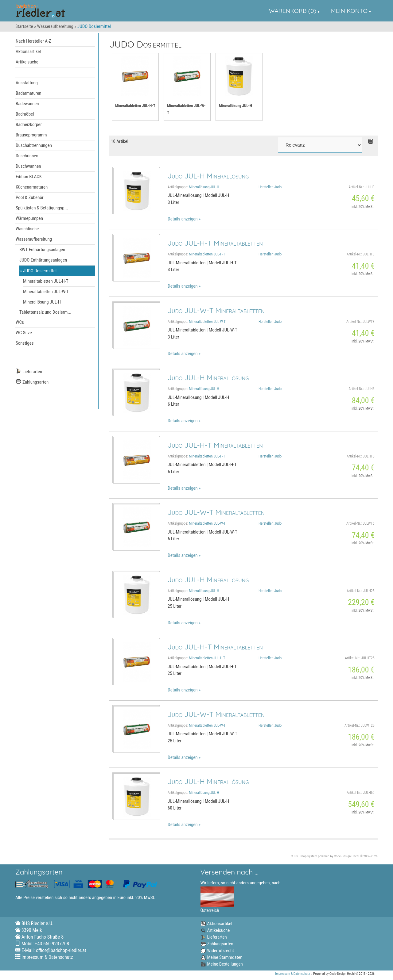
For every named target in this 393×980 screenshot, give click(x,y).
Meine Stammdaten (222, 957)
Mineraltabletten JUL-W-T (46, 292)
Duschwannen (28, 166)
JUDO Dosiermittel (40, 271)
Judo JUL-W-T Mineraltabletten (216, 310)
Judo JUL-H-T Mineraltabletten (215, 243)
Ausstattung (27, 83)
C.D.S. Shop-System (304, 856)
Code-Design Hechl (347, 856)
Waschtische (27, 229)
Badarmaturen (28, 93)
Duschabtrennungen (34, 145)
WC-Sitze (24, 333)
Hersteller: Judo (270, 187)
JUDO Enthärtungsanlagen (43, 260)
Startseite (24, 26)
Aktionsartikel (28, 52)
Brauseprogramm (31, 135)
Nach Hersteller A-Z (33, 41)
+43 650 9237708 (52, 944)
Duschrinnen (27, 156)
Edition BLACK (29, 177)
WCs (20, 322)
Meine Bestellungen (222, 964)
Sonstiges (25, 343)
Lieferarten (29, 372)
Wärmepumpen (29, 218)
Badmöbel (25, 114)
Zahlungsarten (32, 382)
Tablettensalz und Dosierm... (45, 312)
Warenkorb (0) (293, 11)
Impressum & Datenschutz (47, 957)
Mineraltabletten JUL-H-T (46, 281)
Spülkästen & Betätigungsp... (42, 208)
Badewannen (27, 104)
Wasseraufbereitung (55, 26)
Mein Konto (349, 11)
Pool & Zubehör (30, 197)
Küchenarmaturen (32, 187)
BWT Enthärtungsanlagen (42, 250)
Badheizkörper (29, 124)
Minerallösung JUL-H (42, 302)
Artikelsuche (27, 62)
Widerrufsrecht (217, 951)
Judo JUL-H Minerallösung (208, 176)
